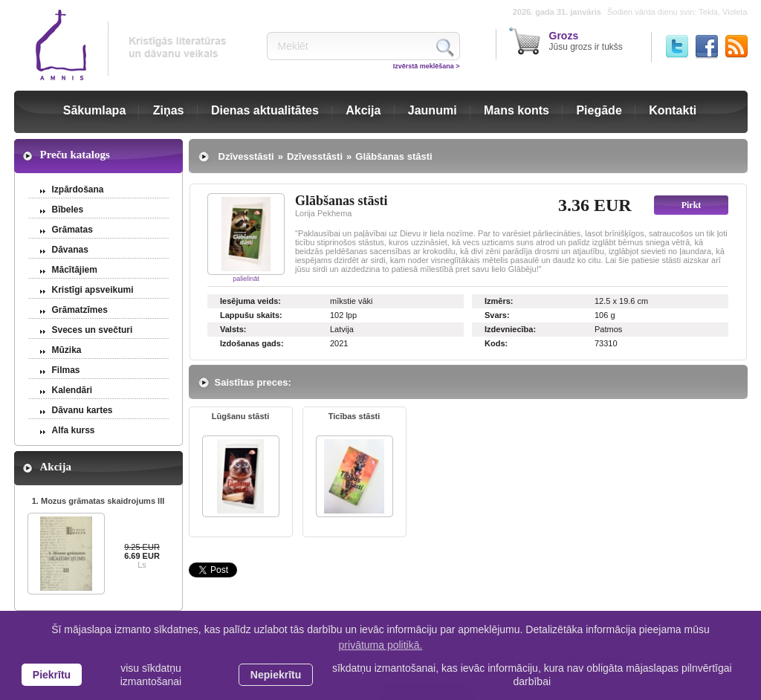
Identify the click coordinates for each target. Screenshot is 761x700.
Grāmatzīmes (80, 310)
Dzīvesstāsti (246, 156)
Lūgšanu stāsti (241, 416)
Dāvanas (70, 250)
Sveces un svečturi (93, 330)
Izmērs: (499, 301)
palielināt (246, 279)
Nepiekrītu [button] (276, 675)
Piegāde (599, 110)
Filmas (66, 370)
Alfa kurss (74, 430)
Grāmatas (72, 230)
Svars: (497, 315)
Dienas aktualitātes (265, 110)
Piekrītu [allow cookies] (52, 675)
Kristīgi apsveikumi (93, 290)
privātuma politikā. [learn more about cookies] (381, 645)
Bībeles (68, 210)
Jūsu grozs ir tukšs (586, 41)
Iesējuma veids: (250, 301)
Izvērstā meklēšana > (427, 66)
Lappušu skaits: (251, 315)
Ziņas (169, 110)
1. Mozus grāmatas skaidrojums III (98, 501)
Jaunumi (433, 110)
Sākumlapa (94, 110)
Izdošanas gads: (252, 343)
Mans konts (516, 110)
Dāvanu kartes (82, 410)
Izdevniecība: (510, 329)
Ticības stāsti (354, 416)
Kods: (496, 343)
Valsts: (233, 329)
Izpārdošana (78, 189)
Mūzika (67, 350)
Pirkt (692, 205)
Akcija (363, 110)
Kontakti (673, 110)
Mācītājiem (75, 270)
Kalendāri (72, 390)
